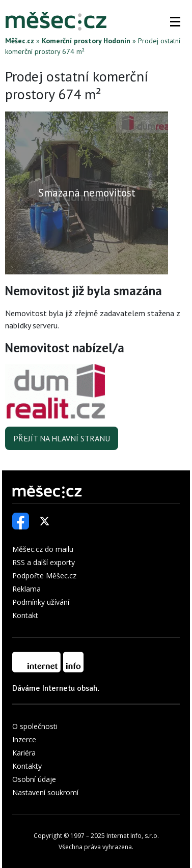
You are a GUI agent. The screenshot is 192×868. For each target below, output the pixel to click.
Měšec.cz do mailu (43, 549)
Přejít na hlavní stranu (62, 438)
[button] (175, 21)
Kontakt (25, 615)
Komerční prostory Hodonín (86, 41)
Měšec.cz (20, 41)
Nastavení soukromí (45, 792)
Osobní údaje (34, 779)
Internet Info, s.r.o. (133, 836)
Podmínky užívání (41, 602)
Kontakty (27, 766)
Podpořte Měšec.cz (44, 576)
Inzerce (24, 739)
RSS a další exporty (44, 562)
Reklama (26, 589)
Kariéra (24, 753)
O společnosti (35, 726)
